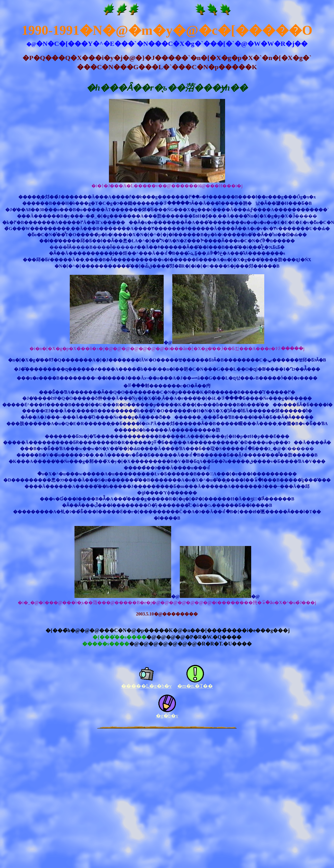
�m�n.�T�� (195, 686)
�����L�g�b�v (146, 686)
